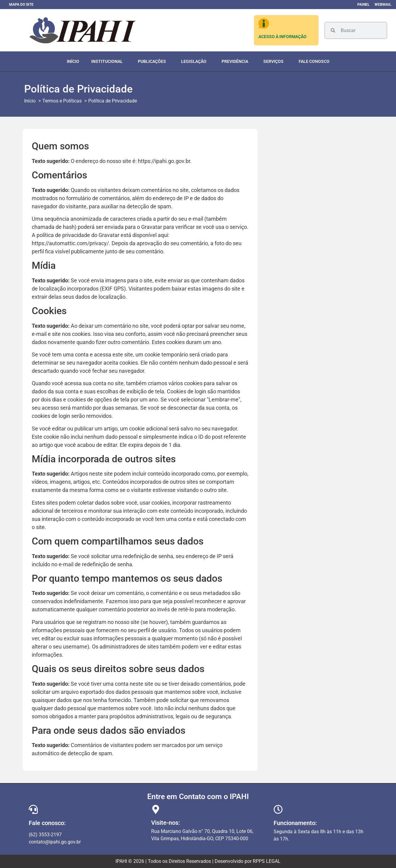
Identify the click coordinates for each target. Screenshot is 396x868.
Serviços (275, 61)
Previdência (236, 61)
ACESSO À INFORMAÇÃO (282, 37)
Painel (364, 5)
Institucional (109, 61)
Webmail (383, 5)
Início (73, 61)
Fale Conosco (314, 61)
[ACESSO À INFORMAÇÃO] (264, 23)
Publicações (153, 61)
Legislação (195, 61)
